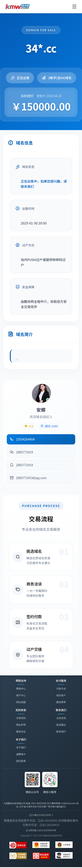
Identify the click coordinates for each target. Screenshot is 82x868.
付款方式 (61, 688)
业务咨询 (61, 718)
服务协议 (21, 731)
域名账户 (61, 695)
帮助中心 (21, 688)
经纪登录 (21, 761)
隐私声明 (21, 725)
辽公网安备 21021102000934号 (41, 830)
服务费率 (61, 702)
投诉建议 (61, 725)
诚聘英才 (21, 755)
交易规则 (21, 718)
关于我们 (21, 748)
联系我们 (61, 732)
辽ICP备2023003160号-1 (41, 815)
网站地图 (21, 702)
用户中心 (21, 695)
